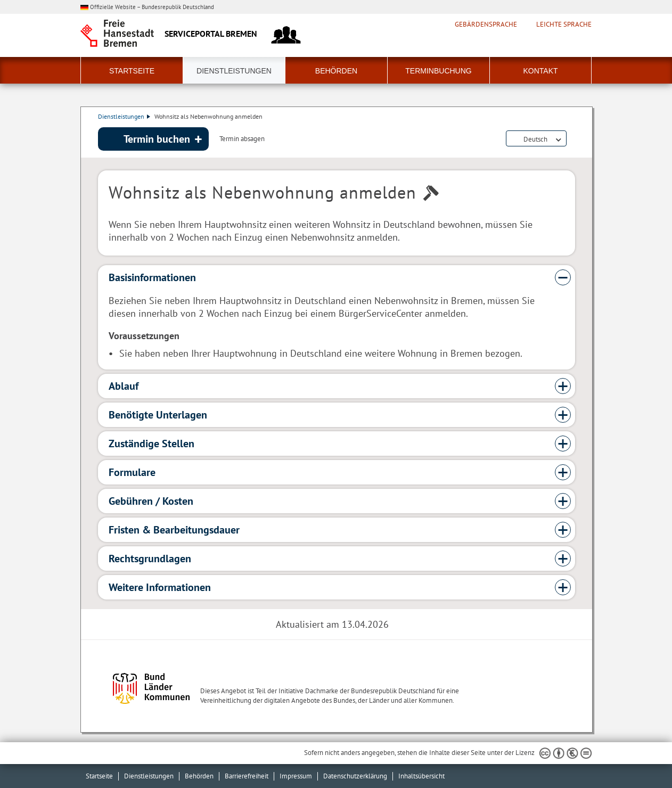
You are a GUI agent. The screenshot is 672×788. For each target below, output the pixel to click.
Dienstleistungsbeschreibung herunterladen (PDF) (573, 139)
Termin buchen (157, 139)
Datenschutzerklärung (355, 776)
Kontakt (540, 71)
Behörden (336, 71)
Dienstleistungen (234, 71)
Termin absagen (242, 139)
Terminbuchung (438, 71)
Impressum (296, 776)
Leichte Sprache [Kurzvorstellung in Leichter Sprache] (564, 24)
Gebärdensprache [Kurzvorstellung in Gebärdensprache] (486, 24)
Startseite (132, 71)
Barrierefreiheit (247, 776)
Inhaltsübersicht (421, 776)
